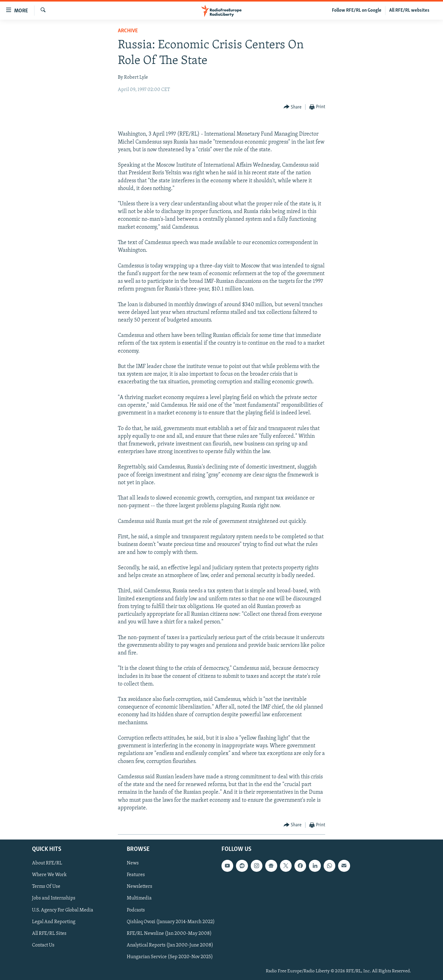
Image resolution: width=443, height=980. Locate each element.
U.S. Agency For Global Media (63, 910)
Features (136, 875)
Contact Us (43, 945)
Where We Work (49, 875)
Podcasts (136, 910)
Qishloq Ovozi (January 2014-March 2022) (171, 922)
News (133, 863)
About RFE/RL (47, 863)
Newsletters (140, 887)
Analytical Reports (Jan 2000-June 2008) (170, 945)
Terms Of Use (46, 887)
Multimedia (139, 898)
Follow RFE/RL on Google (357, 10)
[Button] (293, 107)
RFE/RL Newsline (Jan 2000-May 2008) (169, 934)
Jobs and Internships (54, 898)
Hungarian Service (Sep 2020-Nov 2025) (170, 957)
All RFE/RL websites (409, 10)
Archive (128, 31)
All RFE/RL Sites (49, 934)
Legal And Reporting (54, 922)
